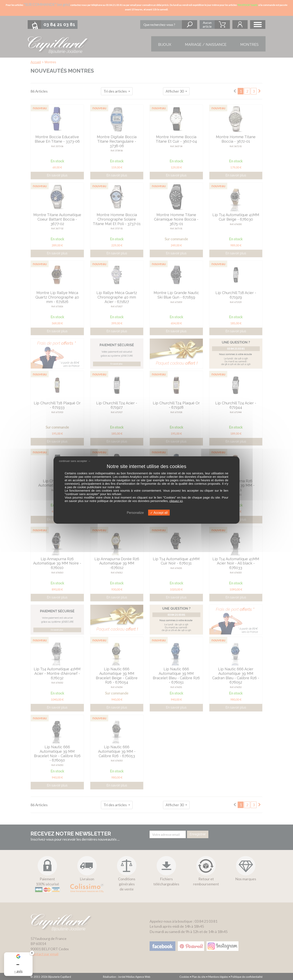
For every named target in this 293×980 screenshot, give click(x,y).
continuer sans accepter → (75, 461)
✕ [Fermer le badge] (32, 953)
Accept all (159, 512)
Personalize (135, 512)
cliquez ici (176, 501)
